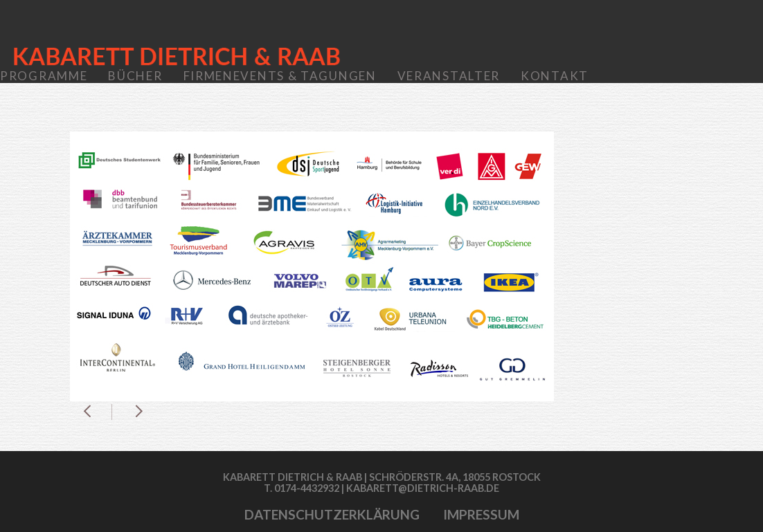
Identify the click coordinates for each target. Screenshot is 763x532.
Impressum (481, 514)
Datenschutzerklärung (332, 514)
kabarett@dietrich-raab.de (423, 488)
